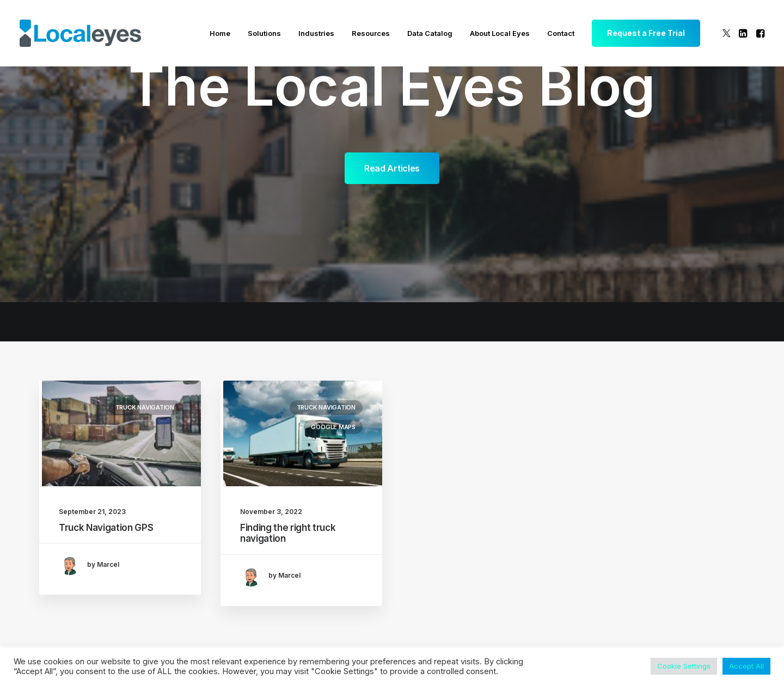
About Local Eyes (500, 33)
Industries (316, 33)
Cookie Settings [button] (684, 666)
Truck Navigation (145, 407)
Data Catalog (430, 33)
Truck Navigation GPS (106, 528)
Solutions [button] (264, 33)
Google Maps (333, 427)
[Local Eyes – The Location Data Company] (80, 33)
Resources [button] (371, 33)
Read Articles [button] (392, 168)
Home (220, 33)
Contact (561, 33)
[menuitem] (220, 34)
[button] (727, 33)
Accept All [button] (746, 666)
